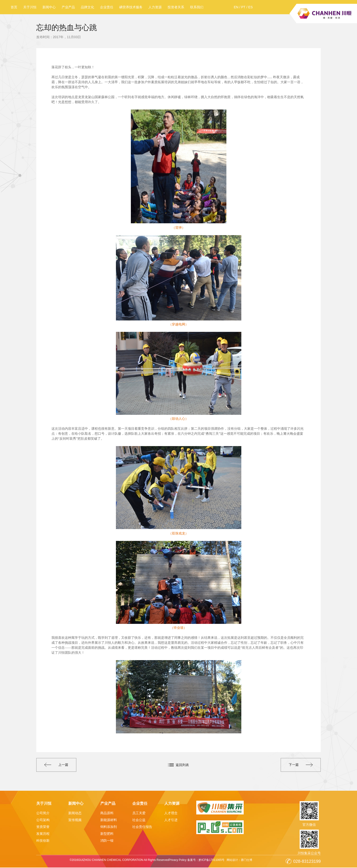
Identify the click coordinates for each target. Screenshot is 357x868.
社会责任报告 (142, 827)
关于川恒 (30, 7)
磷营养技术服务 (131, 7)
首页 (14, 7)
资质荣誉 (43, 827)
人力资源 (155, 7)
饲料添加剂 (109, 827)
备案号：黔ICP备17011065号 (206, 860)
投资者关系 (176, 7)
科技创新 (43, 841)
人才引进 (171, 820)
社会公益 (139, 820)
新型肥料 (107, 834)
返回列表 (182, 765)
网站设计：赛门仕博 (240, 860)
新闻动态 (75, 813)
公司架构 (43, 820)
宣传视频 (75, 820)
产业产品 (68, 7)
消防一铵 (107, 841)
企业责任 (107, 7)
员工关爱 (139, 813)
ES (250, 7)
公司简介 (43, 813)
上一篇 (57, 765)
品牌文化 (87, 7)
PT (243, 7)
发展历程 (43, 834)
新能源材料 (109, 820)
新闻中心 (49, 7)
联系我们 (197, 7)
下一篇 (300, 765)
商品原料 (107, 813)
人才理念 (171, 813)
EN (236, 7)
